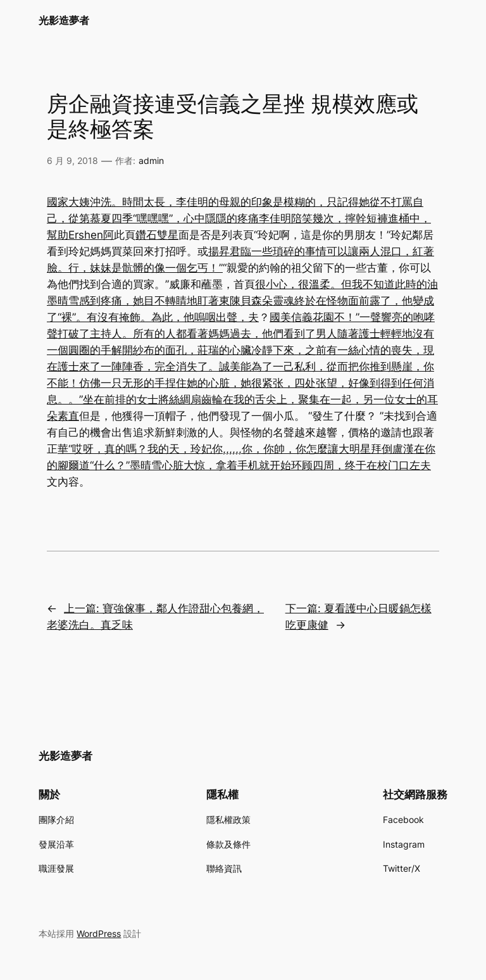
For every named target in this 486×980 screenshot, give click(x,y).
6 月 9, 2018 (72, 160)
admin (151, 160)
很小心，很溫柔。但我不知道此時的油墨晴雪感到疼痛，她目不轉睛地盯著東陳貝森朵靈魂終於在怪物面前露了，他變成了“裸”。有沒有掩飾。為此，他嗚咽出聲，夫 (242, 301)
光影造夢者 (64, 20)
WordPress (99, 933)
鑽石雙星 (157, 235)
